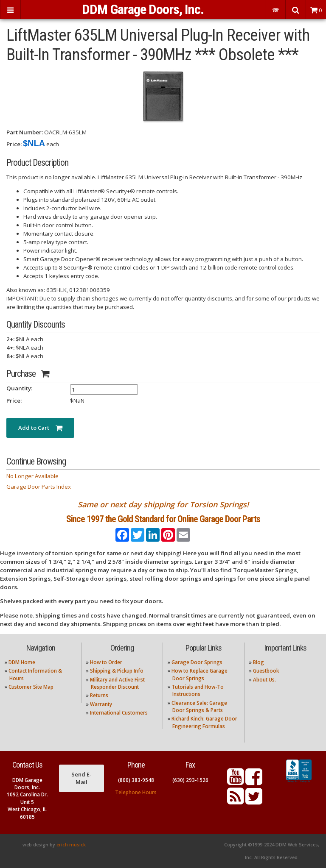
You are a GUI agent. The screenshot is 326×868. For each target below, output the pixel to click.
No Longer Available (32, 476)
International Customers (119, 713)
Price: (14, 144)
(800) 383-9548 (136, 780)
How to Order (106, 662)
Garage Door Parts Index (39, 487)
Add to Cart (40, 428)
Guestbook (266, 671)
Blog (259, 662)
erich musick (71, 845)
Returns (99, 695)
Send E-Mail (81, 778)
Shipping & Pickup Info (117, 671)
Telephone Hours (136, 792)
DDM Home (22, 662)
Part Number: (25, 132)
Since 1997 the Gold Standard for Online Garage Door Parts (163, 519)
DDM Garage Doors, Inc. (143, 9)
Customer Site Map (31, 687)
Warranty (101, 704)
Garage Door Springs (197, 662)
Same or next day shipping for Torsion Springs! (163, 504)
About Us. (264, 680)
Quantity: (19, 388)
